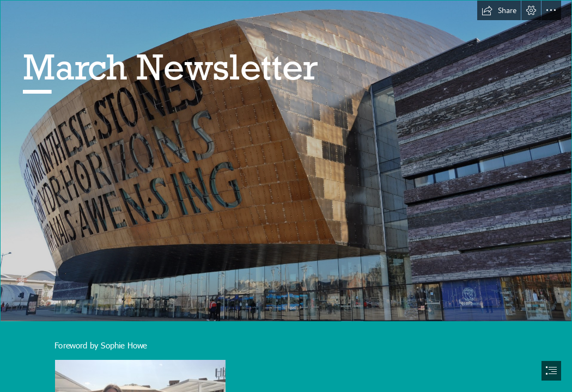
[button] (499, 10)
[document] (286, 196)
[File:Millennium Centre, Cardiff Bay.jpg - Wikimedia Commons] (286, 161)
